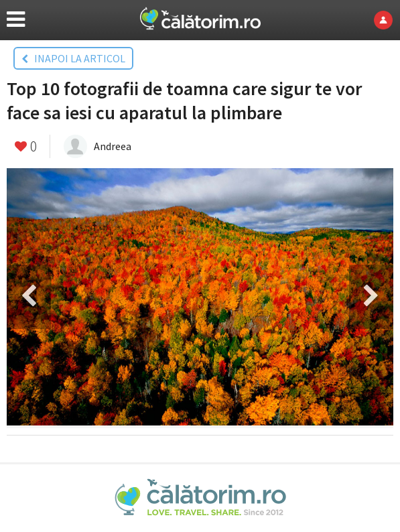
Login (387, 20)
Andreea (113, 146)
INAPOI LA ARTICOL (73, 58)
